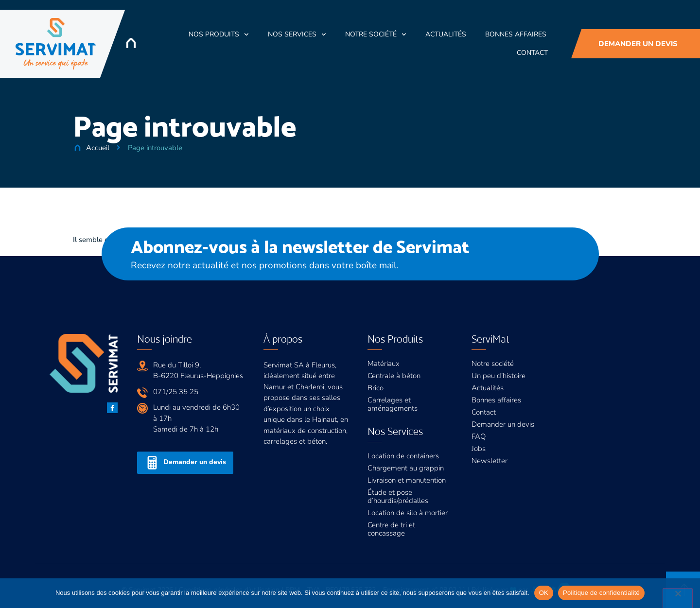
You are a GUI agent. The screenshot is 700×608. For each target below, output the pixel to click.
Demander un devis (503, 424)
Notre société (376, 35)
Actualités (446, 34)
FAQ (479, 436)
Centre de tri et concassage (391, 529)
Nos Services (297, 35)
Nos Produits (219, 35)
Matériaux (384, 364)
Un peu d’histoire (499, 376)
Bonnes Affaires (516, 34)
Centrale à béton (394, 376)
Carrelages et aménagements (393, 404)
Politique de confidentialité (601, 593)
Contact (532, 53)
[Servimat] (56, 44)
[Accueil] (131, 43)
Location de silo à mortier (408, 513)
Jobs (479, 449)
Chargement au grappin (406, 468)
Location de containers (403, 456)
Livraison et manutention (407, 480)
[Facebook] (112, 408)
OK (544, 593)
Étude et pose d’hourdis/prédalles (398, 496)
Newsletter (490, 461)
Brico (376, 388)
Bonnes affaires (496, 400)
